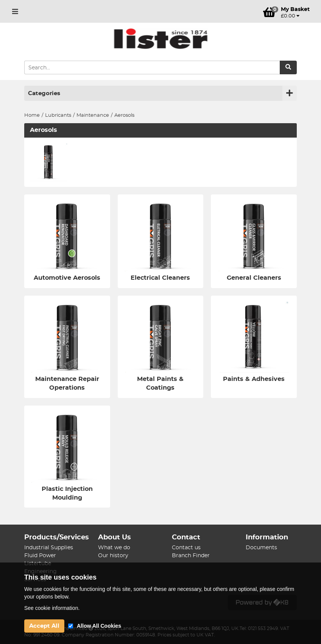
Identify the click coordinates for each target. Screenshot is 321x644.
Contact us (186, 548)
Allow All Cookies (99, 626)
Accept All (44, 626)
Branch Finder (191, 556)
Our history (113, 556)
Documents (261, 548)
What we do (114, 548)
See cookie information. (52, 608)
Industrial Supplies (49, 548)
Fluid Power (40, 556)
